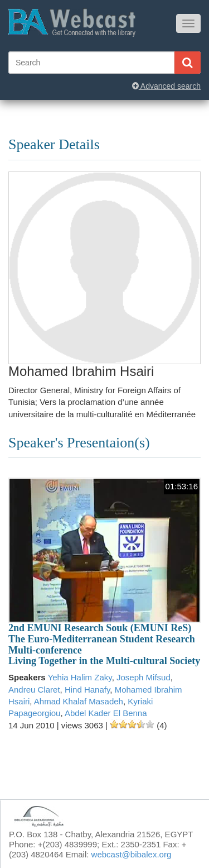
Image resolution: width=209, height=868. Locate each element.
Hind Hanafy (87, 690)
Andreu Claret (34, 690)
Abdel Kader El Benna (106, 713)
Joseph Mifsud (144, 677)
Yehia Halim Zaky (80, 677)
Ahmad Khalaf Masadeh (79, 701)
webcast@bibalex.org (132, 854)
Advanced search (166, 86)
